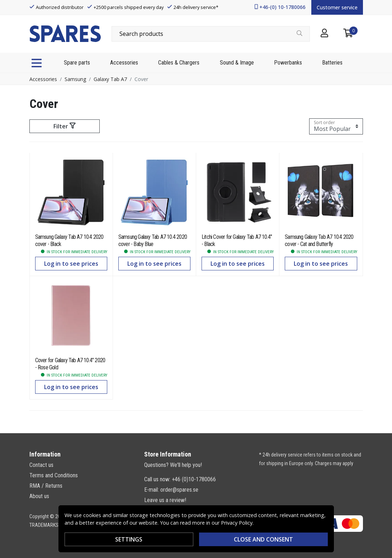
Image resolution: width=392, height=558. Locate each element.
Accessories (124, 63)
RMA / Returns (46, 486)
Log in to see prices (71, 264)
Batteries (332, 63)
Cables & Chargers (179, 63)
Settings (129, 539)
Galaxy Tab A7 (110, 79)
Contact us (41, 465)
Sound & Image (237, 63)
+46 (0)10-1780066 (194, 479)
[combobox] (211, 34)
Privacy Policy (237, 523)
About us (39, 496)
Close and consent (263, 539)
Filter (64, 126)
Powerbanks (288, 63)
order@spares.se (179, 490)
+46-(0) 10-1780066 (282, 7)
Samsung (75, 79)
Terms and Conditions (54, 475)
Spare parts (77, 63)
